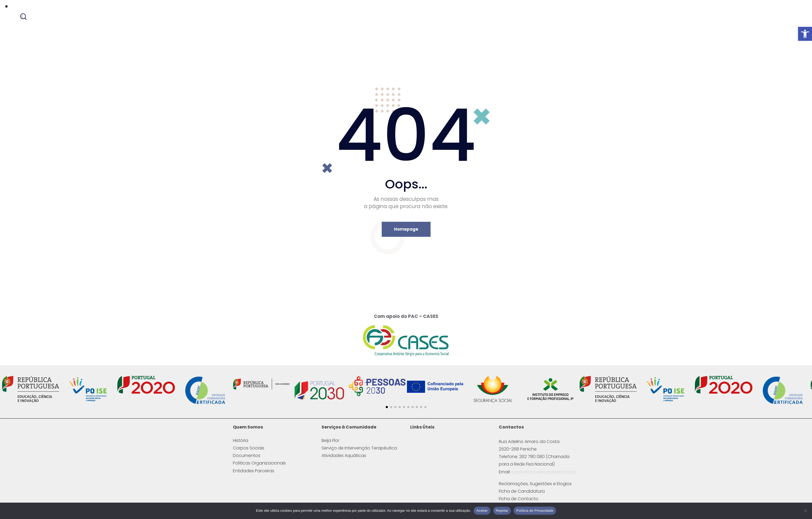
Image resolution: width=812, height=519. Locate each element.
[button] (805, 34)
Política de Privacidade (535, 511)
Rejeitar (502, 511)
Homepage (406, 235)
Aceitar (482, 511)
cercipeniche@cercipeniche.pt (544, 478)
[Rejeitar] (805, 511)
